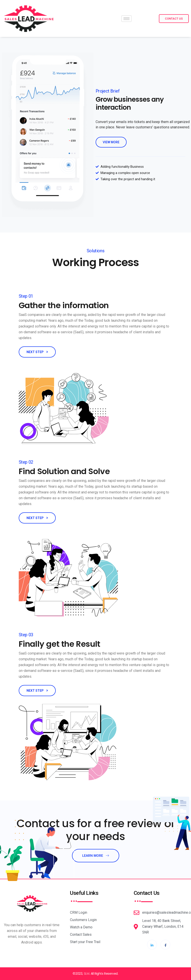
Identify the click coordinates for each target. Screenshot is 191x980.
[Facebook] (165, 945)
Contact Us (174, 19)
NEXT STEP (37, 352)
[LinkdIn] (152, 945)
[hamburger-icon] (126, 19)
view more (111, 142)
